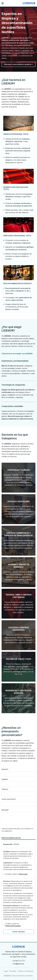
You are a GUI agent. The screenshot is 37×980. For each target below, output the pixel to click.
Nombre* (5, 769)
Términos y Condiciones (25, 971)
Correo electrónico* (9, 799)
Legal (6, 971)
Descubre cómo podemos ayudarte (18, 64)
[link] (29, 3)
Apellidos (5, 779)
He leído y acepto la (13, 925)
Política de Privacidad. (13, 926)
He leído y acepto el (17, 874)
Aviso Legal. (23, 874)
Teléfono (5, 789)
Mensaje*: (5, 810)
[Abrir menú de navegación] (3, 3)
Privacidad (13, 971)
